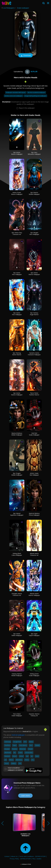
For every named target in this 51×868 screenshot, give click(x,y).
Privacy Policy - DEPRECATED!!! (20, 859)
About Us (14, 856)
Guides (39, 859)
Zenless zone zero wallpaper (14, 96)
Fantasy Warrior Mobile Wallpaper (17, 675)
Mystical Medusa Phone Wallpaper (34, 514)
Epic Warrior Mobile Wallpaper (34, 193)
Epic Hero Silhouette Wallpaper (34, 153)
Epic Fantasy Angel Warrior (34, 314)
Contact (7, 856)
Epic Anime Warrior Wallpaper (17, 153)
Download (25, 56)
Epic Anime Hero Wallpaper (17, 274)
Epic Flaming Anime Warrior (17, 354)
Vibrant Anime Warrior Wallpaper (34, 594)
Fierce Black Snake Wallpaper (17, 715)
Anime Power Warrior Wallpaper (17, 193)
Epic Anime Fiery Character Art (17, 233)
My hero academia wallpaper (36, 92)
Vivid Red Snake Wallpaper (34, 434)
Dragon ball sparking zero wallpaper (35, 96)
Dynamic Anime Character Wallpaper (34, 354)
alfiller (31, 72)
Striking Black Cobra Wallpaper (17, 554)
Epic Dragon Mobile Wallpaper (17, 474)
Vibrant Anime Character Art (34, 554)
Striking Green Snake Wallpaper (34, 675)
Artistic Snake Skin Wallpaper (34, 474)
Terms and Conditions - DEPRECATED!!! (32, 856)
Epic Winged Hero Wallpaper (34, 233)
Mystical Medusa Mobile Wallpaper (17, 434)
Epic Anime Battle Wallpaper (17, 635)
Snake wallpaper (23, 8)
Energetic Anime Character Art (17, 594)
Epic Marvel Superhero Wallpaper (17, 514)
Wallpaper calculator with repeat (16, 92)
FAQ (34, 859)
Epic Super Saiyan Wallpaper (34, 635)
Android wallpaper (18, 735)
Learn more (25, 796)
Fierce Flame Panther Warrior (34, 394)
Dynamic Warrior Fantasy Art (34, 715)
